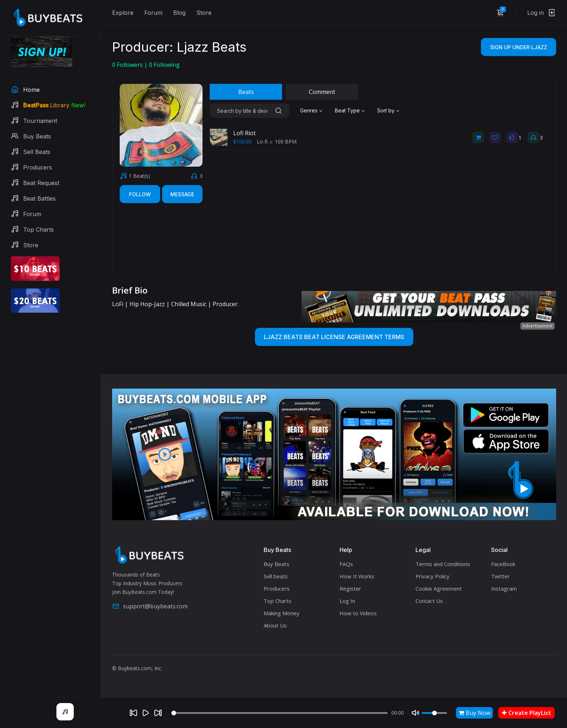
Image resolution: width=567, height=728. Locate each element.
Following (164, 65)
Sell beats (276, 576)
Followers (128, 65)
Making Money (282, 613)
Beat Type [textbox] (347, 110)
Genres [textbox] (309, 110)
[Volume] (434, 713)
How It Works (357, 576)
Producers (277, 588)
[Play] (146, 713)
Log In (347, 601)
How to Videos (358, 613)
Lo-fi (263, 142)
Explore (123, 13)
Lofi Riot (244, 133)
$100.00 (242, 142)
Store (204, 13)
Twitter (500, 576)
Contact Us (429, 601)
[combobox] (312, 111)
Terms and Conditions (443, 564)
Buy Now (474, 713)
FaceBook (503, 564)
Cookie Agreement (439, 588)
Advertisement (538, 326)
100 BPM (283, 142)
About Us (275, 625)
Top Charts (278, 601)
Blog (179, 13)
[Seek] (280, 713)
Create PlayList (526, 713)
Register (350, 588)
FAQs (346, 564)
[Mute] (415, 713)
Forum (153, 13)
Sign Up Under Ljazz (519, 47)
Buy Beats (276, 564)
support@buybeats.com (150, 606)
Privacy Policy (432, 576)
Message (182, 194)
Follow (140, 194)
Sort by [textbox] (386, 110)
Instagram (504, 588)
